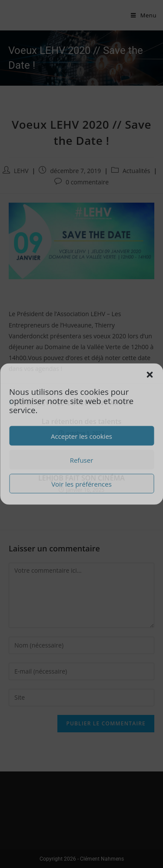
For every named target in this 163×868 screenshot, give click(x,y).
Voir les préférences (81, 484)
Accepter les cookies (81, 436)
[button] (150, 375)
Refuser (82, 460)
